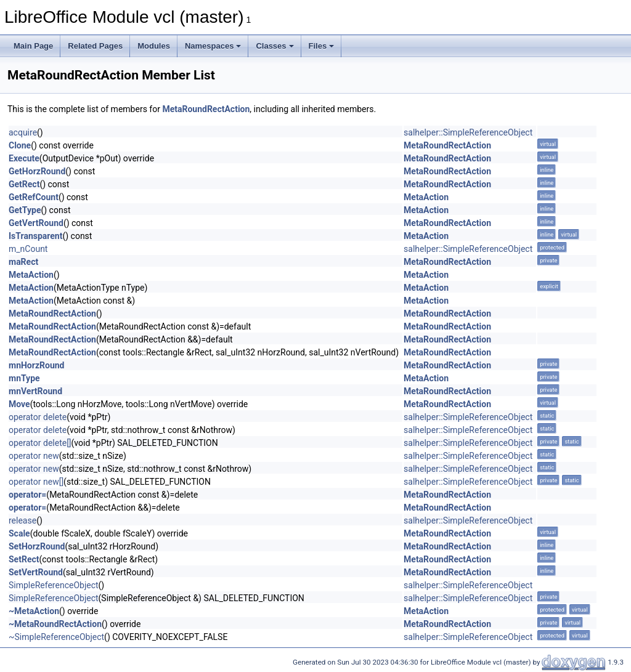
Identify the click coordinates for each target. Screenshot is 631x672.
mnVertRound (35, 391)
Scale (19, 533)
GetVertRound (36, 223)
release (22, 520)
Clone (20, 145)
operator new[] (36, 482)
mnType (24, 378)
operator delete (38, 417)
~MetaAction (34, 611)
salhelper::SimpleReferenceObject (468, 132)
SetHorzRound (37, 546)
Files (322, 46)
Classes (275, 46)
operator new (34, 456)
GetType (25, 210)
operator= (27, 495)
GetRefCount (34, 197)
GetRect (24, 184)
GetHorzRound (37, 171)
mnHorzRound (36, 365)
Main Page (33, 46)
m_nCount (28, 249)
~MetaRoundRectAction (55, 624)
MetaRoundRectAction (206, 109)
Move (19, 404)
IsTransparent (35, 236)
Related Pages (95, 46)
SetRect (24, 559)
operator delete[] (40, 443)
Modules (154, 46)
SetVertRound (36, 572)
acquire (23, 132)
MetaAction (426, 197)
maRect (23, 262)
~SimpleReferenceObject (56, 637)
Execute (24, 158)
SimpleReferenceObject (54, 585)
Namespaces (213, 46)
